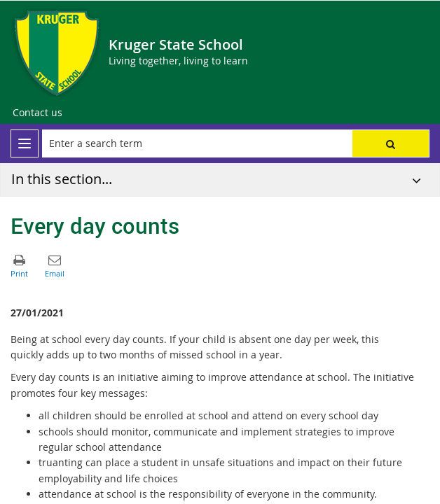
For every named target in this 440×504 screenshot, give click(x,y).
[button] (391, 143)
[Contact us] (37, 113)
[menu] (25, 143)
